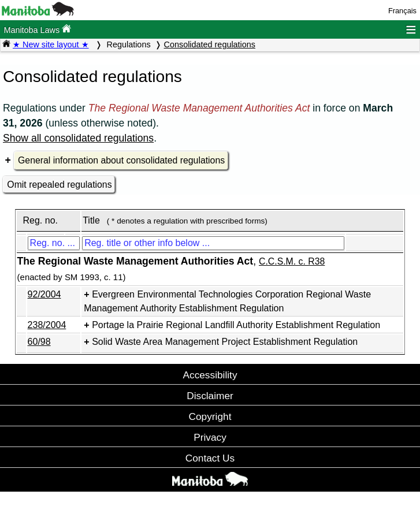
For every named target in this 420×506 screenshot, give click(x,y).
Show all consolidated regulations (78, 138)
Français (402, 11)
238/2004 (47, 325)
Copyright (210, 416)
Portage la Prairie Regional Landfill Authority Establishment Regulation (236, 325)
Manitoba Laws (37, 29)
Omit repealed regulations (59, 185)
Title (91, 220)
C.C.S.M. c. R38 (292, 261)
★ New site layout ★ (51, 44)
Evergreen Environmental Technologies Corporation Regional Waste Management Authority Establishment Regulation (227, 301)
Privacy (210, 437)
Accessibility (210, 375)
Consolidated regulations (210, 44)
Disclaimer (210, 396)
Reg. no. (40, 220)
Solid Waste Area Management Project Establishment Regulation (225, 342)
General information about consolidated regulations (121, 160)
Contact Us (210, 458)
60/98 (39, 342)
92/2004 (44, 294)
